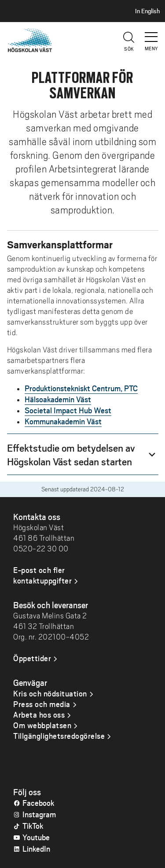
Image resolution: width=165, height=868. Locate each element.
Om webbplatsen (42, 725)
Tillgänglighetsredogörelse (59, 736)
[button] (152, 33)
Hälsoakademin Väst (58, 399)
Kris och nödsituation (50, 693)
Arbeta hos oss (39, 715)
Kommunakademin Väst (63, 421)
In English (147, 11)
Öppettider (32, 658)
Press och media (42, 704)
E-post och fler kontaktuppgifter (42, 575)
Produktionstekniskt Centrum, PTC (81, 388)
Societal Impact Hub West (68, 410)
